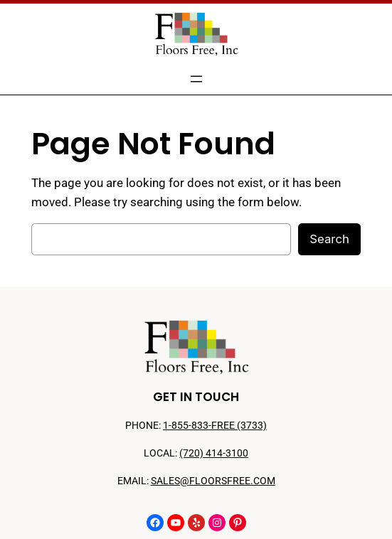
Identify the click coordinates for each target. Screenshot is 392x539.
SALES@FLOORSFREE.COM (213, 481)
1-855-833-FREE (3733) (215, 426)
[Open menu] (196, 79)
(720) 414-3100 (214, 453)
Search (329, 239)
